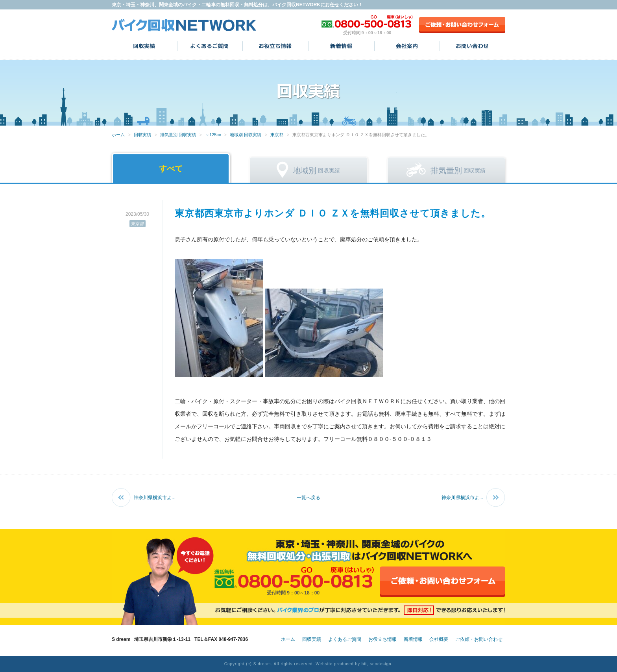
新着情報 (342, 46)
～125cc (213, 135)
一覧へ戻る (308, 498)
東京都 (277, 135)
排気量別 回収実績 (178, 135)
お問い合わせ (472, 46)
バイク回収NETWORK (184, 25)
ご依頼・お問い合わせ (479, 639)
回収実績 (145, 46)
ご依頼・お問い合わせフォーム (462, 25)
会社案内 (407, 46)
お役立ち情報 (276, 46)
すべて (171, 168)
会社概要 (439, 639)
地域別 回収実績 (246, 135)
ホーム (118, 135)
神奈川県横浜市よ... (155, 498)
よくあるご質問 (210, 46)
